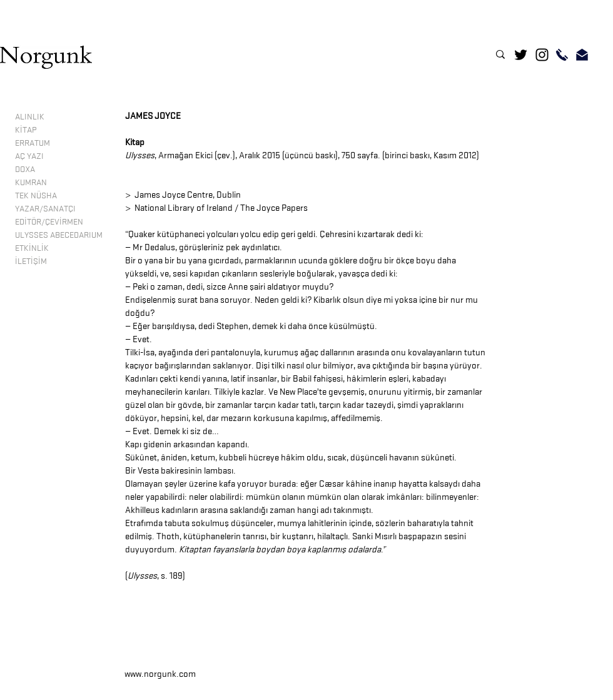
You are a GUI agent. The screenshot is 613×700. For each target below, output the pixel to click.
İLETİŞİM (31, 261)
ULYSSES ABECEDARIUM (59, 235)
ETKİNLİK (32, 248)
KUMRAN (31, 182)
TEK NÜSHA (36, 195)
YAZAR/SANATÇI (45, 208)
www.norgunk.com (160, 674)
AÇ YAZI (29, 156)
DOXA (25, 169)
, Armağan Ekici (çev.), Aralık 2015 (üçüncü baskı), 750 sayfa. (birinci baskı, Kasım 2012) (302, 155)
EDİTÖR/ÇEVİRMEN (49, 221)
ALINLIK (30, 116)
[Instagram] (542, 55)
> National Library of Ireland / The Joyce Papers (216, 208)
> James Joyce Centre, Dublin (183, 195)
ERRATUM (33, 143)
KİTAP (26, 129)
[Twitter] (521, 55)
